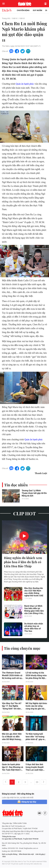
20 (37, 783)
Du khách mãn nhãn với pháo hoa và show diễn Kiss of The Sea (34, 627)
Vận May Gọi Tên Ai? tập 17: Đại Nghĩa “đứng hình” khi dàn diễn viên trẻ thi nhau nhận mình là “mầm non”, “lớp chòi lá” (12, 706)
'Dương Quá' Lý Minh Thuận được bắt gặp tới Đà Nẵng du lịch (34, 493)
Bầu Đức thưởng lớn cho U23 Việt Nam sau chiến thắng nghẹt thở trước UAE (34, 592)
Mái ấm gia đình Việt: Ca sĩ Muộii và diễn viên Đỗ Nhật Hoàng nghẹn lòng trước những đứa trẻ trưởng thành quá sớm (12, 737)
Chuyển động (23, 10)
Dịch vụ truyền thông (10, 855)
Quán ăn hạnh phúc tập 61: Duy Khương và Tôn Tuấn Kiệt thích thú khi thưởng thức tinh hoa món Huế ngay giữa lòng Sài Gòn (13, 768)
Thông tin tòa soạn (9, 837)
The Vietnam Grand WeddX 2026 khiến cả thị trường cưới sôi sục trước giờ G (12, 676)
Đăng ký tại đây (29, 802)
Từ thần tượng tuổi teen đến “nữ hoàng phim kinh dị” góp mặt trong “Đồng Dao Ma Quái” (36, 737)
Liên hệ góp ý (40, 855)
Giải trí (15, 18)
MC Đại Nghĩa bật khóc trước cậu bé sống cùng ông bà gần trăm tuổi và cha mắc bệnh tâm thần (36, 706)
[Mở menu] (4, 4)
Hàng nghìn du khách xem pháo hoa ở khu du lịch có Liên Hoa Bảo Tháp (23, 562)
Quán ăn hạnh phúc (25, 84)
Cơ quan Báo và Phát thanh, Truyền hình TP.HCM (20, 839)
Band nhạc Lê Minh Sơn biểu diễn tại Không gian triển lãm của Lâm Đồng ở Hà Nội (34, 610)
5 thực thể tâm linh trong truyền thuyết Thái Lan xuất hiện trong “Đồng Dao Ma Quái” (35, 768)
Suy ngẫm (37, 10)
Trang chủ (6, 18)
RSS (4, 857)
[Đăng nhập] (45, 4)
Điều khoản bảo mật (26, 855)
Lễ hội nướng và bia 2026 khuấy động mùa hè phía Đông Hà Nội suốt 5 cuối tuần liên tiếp (36, 676)
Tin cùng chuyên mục (22, 648)
